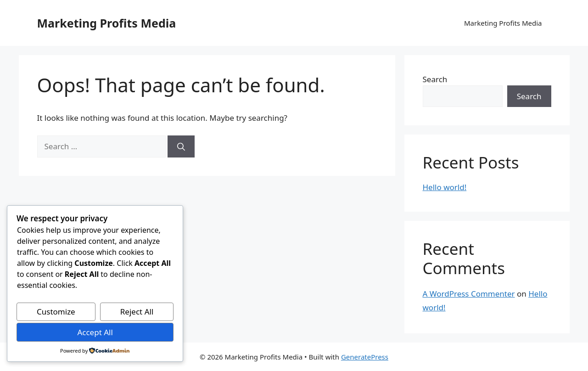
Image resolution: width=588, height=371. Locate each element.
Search (435, 79)
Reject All (137, 312)
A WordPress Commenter (469, 294)
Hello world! (445, 187)
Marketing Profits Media (107, 23)
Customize (56, 312)
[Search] (181, 146)
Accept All (95, 332)
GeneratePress (365, 357)
